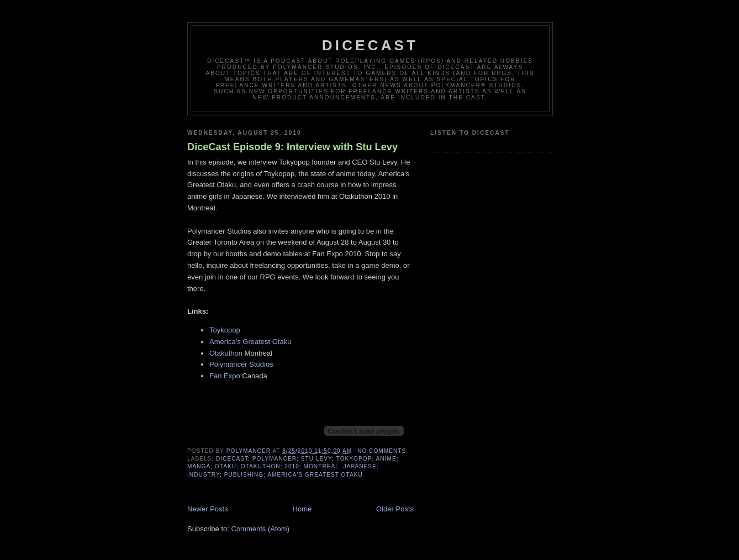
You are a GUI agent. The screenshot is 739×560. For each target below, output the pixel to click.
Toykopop (225, 330)
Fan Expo (225, 376)
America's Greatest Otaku (250, 342)
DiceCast (370, 45)
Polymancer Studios (241, 364)
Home (302, 509)
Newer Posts (208, 509)
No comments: (384, 451)
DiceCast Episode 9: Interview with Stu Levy (292, 147)
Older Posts (395, 509)
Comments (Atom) (260, 529)
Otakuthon (226, 353)
